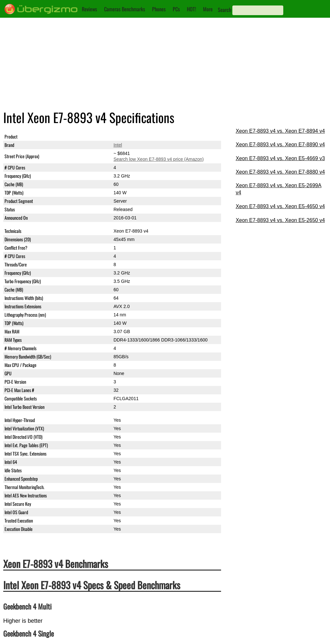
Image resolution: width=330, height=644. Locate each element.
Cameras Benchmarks (125, 9)
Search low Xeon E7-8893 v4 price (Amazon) (159, 159)
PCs (176, 9)
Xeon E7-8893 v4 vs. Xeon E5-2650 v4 (280, 220)
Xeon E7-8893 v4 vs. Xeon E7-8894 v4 (280, 131)
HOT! (191, 9)
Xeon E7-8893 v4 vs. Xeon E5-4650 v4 (280, 206)
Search (224, 10)
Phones (159, 9)
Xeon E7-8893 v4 (131, 137)
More (208, 9)
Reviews (89, 9)
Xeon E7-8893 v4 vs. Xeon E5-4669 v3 (280, 158)
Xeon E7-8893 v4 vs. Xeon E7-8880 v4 (280, 172)
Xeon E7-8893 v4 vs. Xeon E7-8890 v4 (280, 144)
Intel (118, 145)
